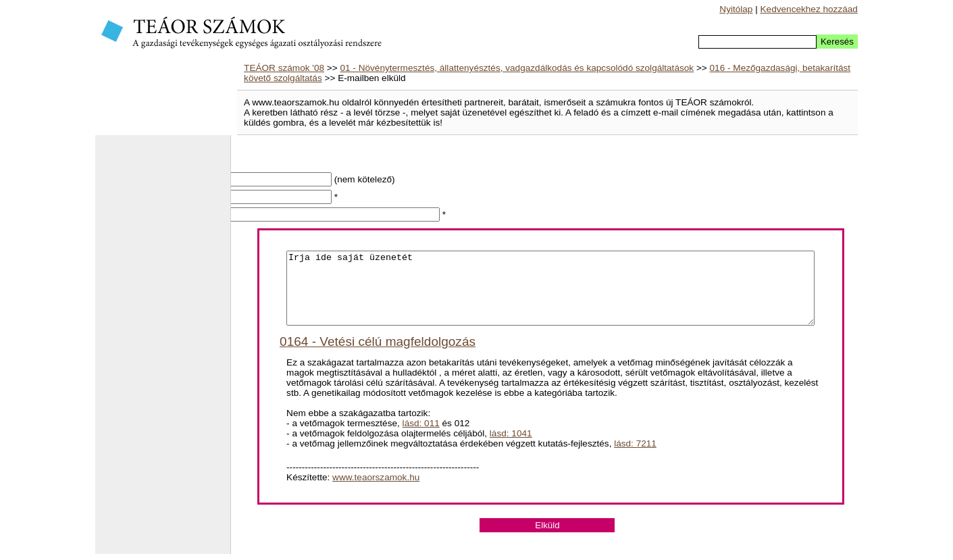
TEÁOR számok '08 (284, 68)
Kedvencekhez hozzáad (809, 9)
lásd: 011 (421, 437)
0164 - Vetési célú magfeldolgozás (378, 356)
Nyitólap (736, 9)
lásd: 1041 (511, 448)
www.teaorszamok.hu (376, 491)
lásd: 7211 (635, 458)
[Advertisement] (163, 351)
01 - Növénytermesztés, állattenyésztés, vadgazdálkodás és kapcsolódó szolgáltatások (517, 68)
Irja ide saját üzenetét (550, 295)
